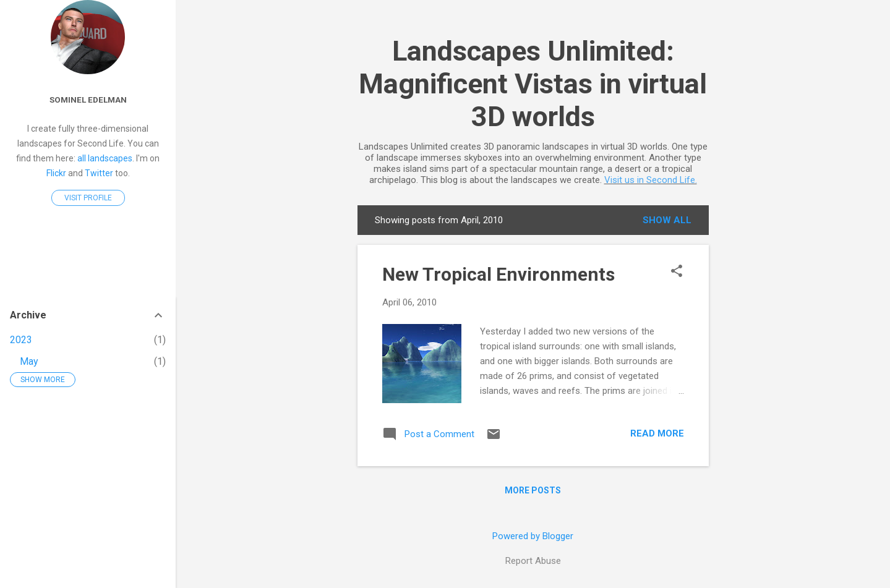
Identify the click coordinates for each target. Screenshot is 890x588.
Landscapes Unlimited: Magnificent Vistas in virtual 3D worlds (533, 84)
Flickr (56, 173)
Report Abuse (533, 561)
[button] (677, 272)
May (29, 361)
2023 (21, 340)
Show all (667, 220)
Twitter (99, 173)
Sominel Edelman (88, 100)
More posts (533, 490)
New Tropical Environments (498, 274)
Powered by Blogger (533, 536)
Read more (657, 433)
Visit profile (88, 198)
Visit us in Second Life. (651, 180)
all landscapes (105, 158)
